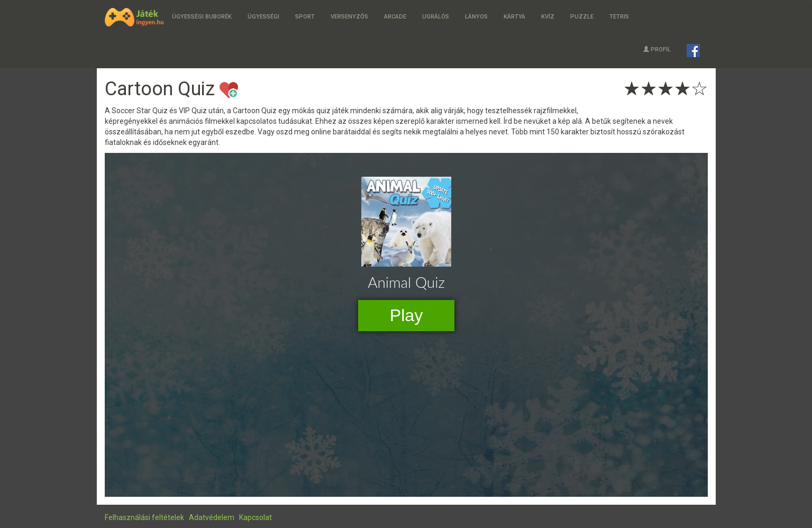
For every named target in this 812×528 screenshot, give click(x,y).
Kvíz (548, 17)
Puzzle (582, 17)
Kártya (514, 17)
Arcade (395, 17)
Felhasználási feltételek (144, 517)
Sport (305, 17)
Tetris (619, 17)
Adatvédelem (212, 517)
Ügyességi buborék (202, 17)
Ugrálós (436, 17)
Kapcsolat (256, 517)
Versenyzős (349, 17)
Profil (657, 49)
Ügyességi (263, 17)
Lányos (476, 17)
